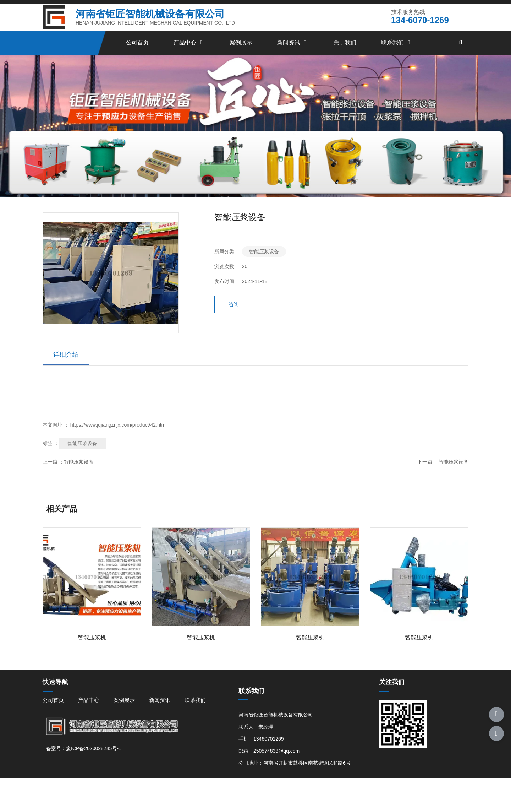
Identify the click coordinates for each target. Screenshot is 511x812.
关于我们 (345, 54)
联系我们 (397, 54)
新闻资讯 (293, 54)
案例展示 (241, 54)
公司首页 (137, 54)
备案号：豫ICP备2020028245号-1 (84, 786)
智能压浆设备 (264, 269)
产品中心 (189, 54)
